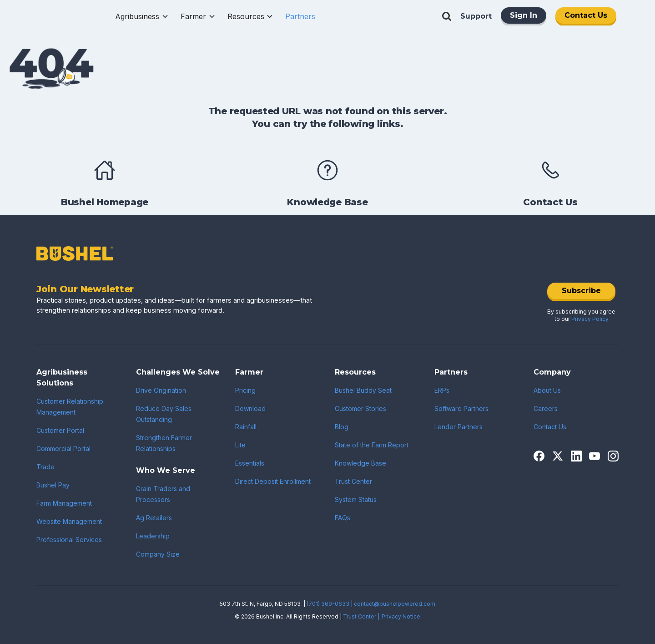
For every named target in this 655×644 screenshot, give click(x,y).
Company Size (158, 554)
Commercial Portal (63, 449)
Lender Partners (458, 427)
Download (250, 408)
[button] (142, 16)
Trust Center (353, 481)
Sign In (524, 15)
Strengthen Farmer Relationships (164, 443)
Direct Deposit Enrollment (273, 481)
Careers (546, 408)
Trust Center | (361, 616)
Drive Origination (161, 390)
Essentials (250, 463)
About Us (547, 390)
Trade (45, 467)
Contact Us (586, 15)
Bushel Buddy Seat (363, 390)
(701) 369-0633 (328, 604)
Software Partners (461, 408)
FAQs (343, 518)
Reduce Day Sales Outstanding (164, 414)
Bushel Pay (53, 485)
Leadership (153, 536)
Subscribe (581, 291)
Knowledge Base (360, 463)
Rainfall (246, 427)
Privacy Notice (401, 616)
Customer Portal (60, 430)
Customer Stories (360, 408)
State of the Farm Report (372, 445)
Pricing (245, 390)
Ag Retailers (154, 518)
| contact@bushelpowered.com (393, 604)
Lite (240, 445)
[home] (67, 16)
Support (476, 16)
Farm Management (64, 503)
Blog (342, 427)
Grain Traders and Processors (163, 494)
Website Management (69, 521)
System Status (356, 499)
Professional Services (69, 540)
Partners (300, 16)
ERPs (442, 390)
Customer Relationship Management (70, 407)
